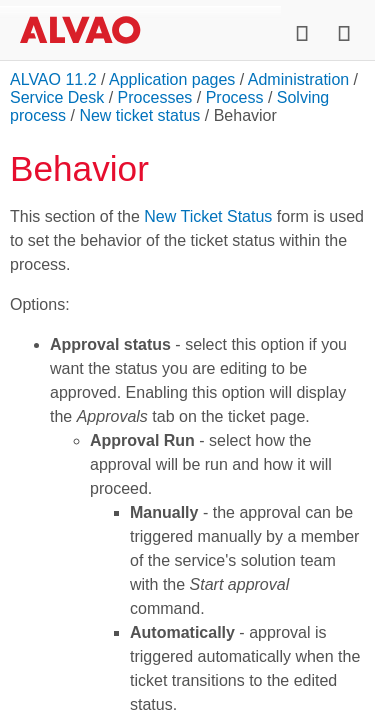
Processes (155, 97)
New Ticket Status (208, 216)
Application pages (172, 79)
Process (235, 97)
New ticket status (139, 115)
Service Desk (57, 97)
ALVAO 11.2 (53, 79)
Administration (298, 79)
